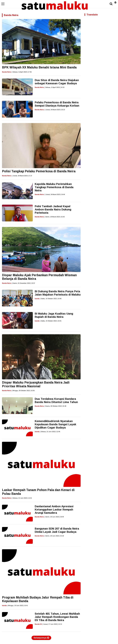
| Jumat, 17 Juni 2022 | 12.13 (52, 624)
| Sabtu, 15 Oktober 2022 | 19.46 (51, 299)
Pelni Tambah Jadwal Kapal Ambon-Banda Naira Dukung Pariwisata (53, 209)
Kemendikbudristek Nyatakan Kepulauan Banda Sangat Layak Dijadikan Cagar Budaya (55, 424)
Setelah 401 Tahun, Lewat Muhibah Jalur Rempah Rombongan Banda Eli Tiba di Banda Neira (57, 617)
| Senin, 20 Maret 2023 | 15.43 (55, 217)
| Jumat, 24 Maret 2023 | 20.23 (55, 110)
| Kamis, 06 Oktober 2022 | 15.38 (55, 406)
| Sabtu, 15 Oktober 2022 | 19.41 (51, 321)
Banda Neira (7, 72)
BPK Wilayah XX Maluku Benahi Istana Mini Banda (39, 67)
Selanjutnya (41, 638)
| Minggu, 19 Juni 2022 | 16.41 (18, 605)
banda (37, 299)
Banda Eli (38, 624)
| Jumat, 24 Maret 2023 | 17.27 (22, 176)
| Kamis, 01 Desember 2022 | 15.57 (23, 283)
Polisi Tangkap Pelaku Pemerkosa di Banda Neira (39, 171)
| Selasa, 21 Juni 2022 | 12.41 (22, 498)
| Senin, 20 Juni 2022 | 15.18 (54, 536)
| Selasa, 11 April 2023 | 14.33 (54, 87)
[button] (115, 1)
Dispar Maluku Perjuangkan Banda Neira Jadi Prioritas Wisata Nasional (36, 384)
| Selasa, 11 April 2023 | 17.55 (22, 72)
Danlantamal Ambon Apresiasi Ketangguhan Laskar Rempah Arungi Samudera (54, 510)
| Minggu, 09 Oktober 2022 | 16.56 (23, 391)
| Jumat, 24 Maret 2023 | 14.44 (55, 194)
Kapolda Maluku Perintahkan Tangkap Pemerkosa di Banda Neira (54, 187)
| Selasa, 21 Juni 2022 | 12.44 (50, 432)
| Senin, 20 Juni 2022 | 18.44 (54, 517)
